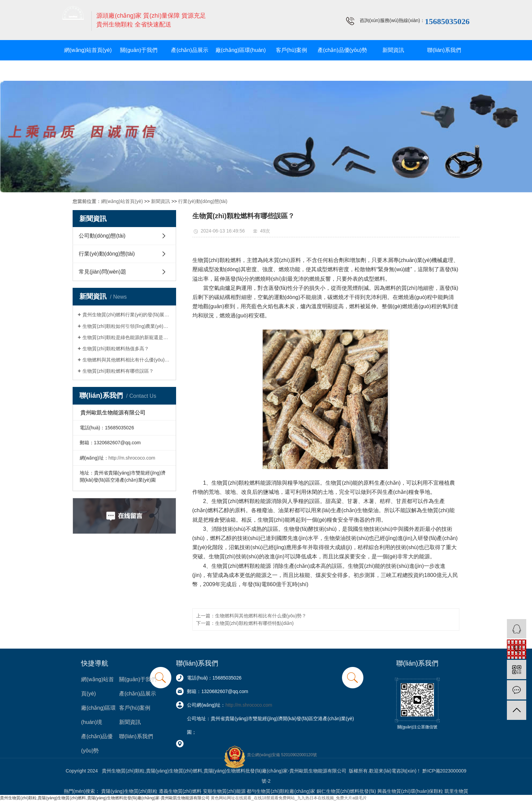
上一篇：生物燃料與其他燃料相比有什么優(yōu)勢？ (251, 616)
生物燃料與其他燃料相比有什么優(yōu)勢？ (127, 360)
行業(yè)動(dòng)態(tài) (203, 201)
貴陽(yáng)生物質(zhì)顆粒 (129, 791)
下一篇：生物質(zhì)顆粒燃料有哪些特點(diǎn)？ (245, 623)
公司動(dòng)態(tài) (102, 236)
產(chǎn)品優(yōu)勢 (342, 50)
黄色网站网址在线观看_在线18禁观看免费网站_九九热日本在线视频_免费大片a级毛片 (289, 798)
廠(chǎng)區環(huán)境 (241, 60)
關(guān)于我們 (139, 50)
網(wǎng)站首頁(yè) (88, 50)
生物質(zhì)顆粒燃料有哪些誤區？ (118, 371)
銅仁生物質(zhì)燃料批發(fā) (346, 791)
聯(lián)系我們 (444, 50)
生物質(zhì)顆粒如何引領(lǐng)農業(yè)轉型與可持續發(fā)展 (127, 326)
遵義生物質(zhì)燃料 (180, 791)
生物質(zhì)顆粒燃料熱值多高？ (116, 349)
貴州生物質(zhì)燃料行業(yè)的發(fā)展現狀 (127, 315)
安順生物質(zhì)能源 (224, 791)
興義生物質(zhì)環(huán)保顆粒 (410, 791)
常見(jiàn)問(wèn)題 (102, 272)
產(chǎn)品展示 (189, 50)
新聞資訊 (393, 50)
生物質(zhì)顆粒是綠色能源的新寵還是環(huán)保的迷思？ (127, 337)
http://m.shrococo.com (132, 458)
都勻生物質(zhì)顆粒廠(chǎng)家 (281, 791)
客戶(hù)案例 (291, 50)
